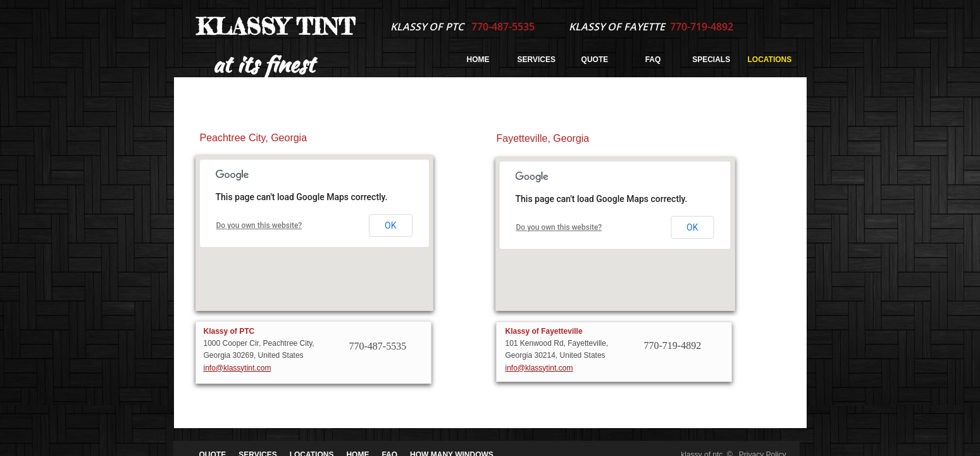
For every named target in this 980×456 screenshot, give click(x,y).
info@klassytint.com (238, 368)
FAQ (653, 60)
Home (478, 60)
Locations (770, 60)
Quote (595, 60)
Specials (711, 60)
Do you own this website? (259, 225)
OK (390, 225)
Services (537, 60)
